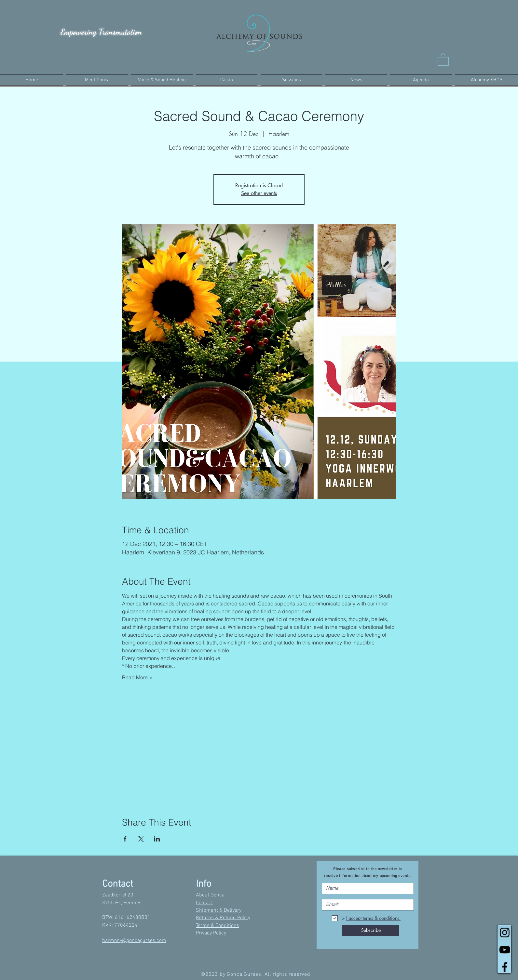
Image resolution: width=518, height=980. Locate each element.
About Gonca (210, 895)
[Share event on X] (141, 839)
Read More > (137, 677)
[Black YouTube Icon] (505, 950)
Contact (204, 903)
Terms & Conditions (218, 926)
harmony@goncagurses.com (134, 941)
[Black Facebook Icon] (505, 967)
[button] (443, 59)
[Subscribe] (371, 930)
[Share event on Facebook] (125, 839)
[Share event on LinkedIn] (157, 839)
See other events (259, 193)
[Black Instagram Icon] (505, 933)
